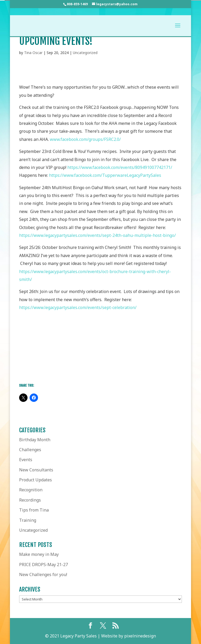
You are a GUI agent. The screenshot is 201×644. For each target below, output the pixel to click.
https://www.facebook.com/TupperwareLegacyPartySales (105, 175)
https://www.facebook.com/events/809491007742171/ (121, 167)
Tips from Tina (34, 510)
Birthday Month (35, 440)
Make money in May (39, 554)
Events (26, 460)
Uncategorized (85, 53)
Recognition (31, 490)
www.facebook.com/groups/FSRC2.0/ (85, 139)
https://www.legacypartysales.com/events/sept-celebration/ (78, 307)
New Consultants (36, 470)
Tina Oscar (33, 53)
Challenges (30, 450)
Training (28, 520)
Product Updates (36, 480)
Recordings (30, 500)
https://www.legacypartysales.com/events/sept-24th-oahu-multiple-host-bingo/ (97, 235)
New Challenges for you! (43, 574)
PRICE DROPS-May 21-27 (44, 565)
